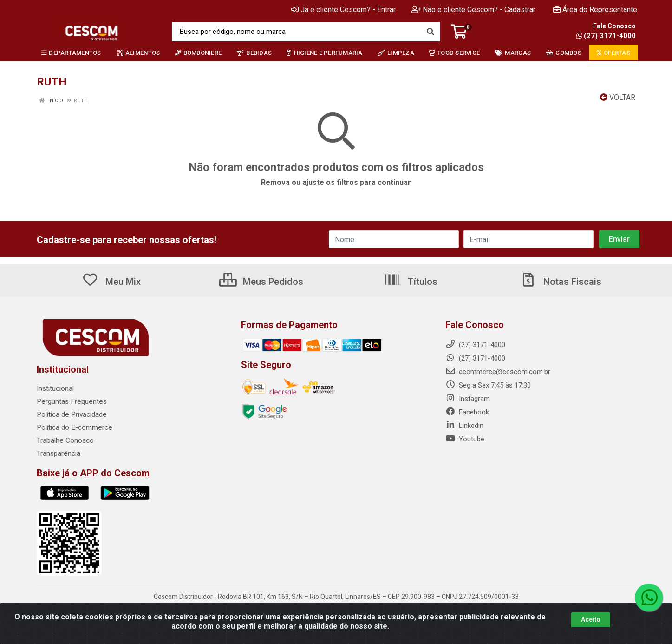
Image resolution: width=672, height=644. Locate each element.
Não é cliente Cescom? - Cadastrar (473, 10)
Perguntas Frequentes (70, 401)
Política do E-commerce (74, 427)
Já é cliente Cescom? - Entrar (343, 10)
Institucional (55, 388)
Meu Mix (111, 282)
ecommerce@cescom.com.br (498, 372)
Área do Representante (595, 10)
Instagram (468, 399)
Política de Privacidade (71, 414)
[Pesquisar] (431, 32)
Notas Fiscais (561, 282)
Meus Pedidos (261, 282)
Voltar (618, 97)
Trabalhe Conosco (65, 440)
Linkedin (464, 426)
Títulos (411, 282)
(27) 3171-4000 (606, 36)
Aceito (591, 619)
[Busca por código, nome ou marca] (297, 32)
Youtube (465, 439)
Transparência (58, 453)
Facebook (467, 412)
